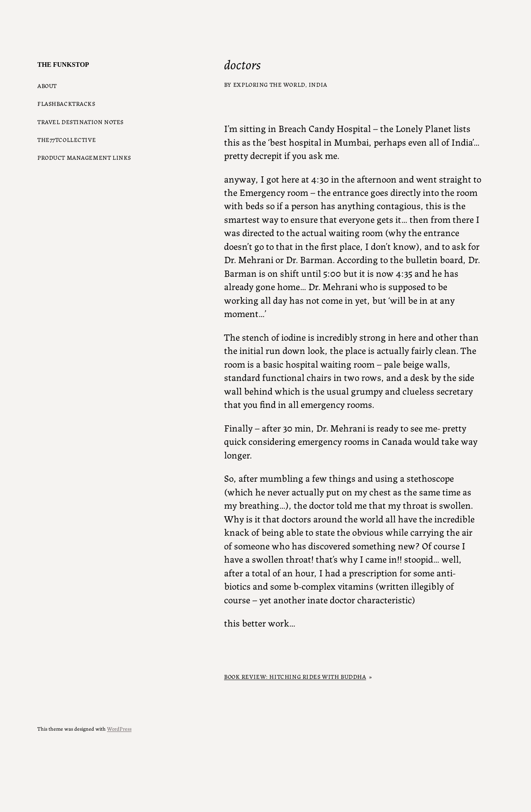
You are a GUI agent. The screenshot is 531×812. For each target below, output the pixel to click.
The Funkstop (63, 65)
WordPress (119, 728)
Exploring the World (269, 84)
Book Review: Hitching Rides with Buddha (295, 676)
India (318, 84)
